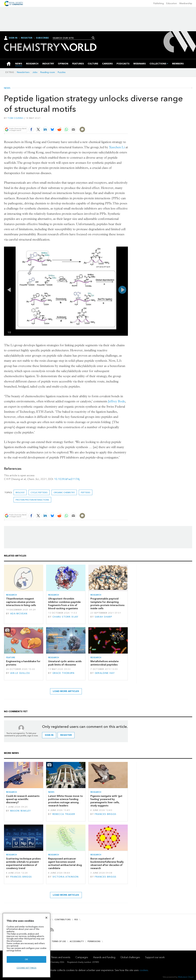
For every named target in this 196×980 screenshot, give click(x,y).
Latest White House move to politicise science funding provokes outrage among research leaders (65, 801)
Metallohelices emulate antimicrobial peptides (105, 663)
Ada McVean (19, 614)
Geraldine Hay (105, 673)
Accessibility (77, 941)
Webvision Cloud (186, 977)
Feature (11, 657)
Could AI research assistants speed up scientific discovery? (23, 799)
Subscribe (42, 38)
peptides (86, 492)
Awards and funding (104, 957)
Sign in (49, 735)
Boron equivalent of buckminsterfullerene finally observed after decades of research (107, 863)
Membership (186, 3)
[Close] (46, 918)
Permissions (94, 941)
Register (27, 38)
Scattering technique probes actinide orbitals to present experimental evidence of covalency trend (23, 863)
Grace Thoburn (63, 673)
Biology (20, 492)
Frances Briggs (106, 814)
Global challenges (130, 957)
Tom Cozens (15, 118)
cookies (144, 970)
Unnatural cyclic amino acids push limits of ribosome (65, 663)
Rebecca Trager (64, 814)
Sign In (13, 38)
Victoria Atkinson (66, 877)
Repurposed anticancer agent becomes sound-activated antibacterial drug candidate (65, 863)
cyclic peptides (39, 492)
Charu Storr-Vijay (65, 617)
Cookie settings (27, 968)
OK (26, 959)
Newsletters (23, 72)
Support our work (155, 957)
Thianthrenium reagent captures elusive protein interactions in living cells (21, 602)
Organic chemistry (64, 492)
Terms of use (59, 941)
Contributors (63, 920)
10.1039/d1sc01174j (67, 479)
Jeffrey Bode (117, 401)
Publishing (159, 3)
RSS (76, 920)
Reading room (48, 72)
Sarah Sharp (104, 617)
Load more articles (66, 691)
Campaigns (82, 957)
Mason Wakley (21, 811)
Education (172, 3)
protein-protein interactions (32, 500)
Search (93, 38)
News (7, 88)
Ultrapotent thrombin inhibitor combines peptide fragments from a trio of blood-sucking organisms (64, 603)
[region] (26, 945)
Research (11, 595)
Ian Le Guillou (20, 673)
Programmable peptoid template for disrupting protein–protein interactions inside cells (107, 603)
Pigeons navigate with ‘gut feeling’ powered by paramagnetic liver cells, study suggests (106, 801)
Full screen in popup (7, 250)
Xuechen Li (117, 147)
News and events (61, 957)
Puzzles (62, 72)
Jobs (35, 72)
